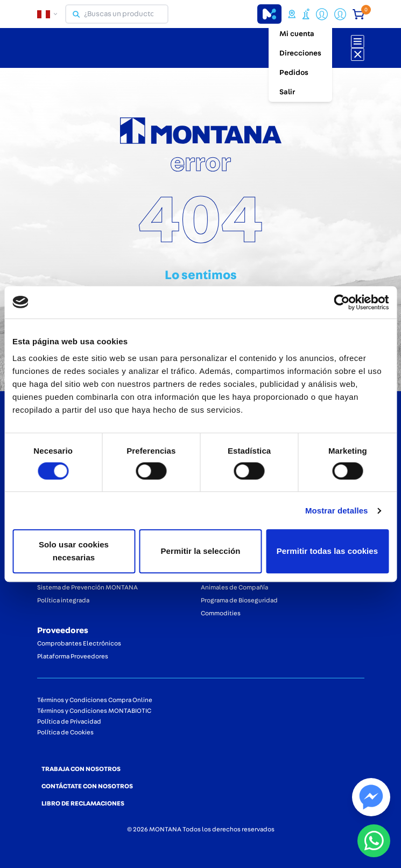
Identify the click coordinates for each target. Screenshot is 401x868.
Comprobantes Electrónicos (79, 643)
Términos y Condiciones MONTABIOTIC (94, 711)
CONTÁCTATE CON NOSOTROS (87, 786)
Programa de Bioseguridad (239, 600)
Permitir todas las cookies (328, 551)
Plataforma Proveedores (73, 656)
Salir (287, 92)
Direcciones (300, 53)
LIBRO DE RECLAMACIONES (83, 803)
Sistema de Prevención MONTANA (87, 587)
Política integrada (63, 600)
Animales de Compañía (234, 587)
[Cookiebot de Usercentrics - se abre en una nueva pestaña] (342, 302)
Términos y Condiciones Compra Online (95, 700)
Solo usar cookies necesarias (74, 551)
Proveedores (63, 630)
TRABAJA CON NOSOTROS (81, 769)
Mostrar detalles (337, 511)
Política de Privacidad (69, 721)
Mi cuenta (297, 34)
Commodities (221, 613)
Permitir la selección (200, 551)
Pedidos (294, 73)
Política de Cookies (65, 732)
